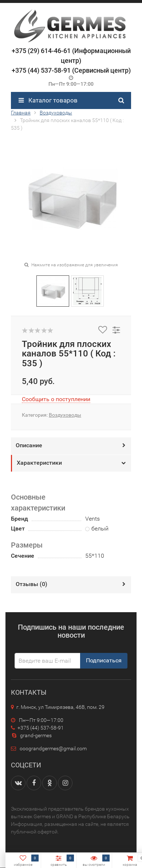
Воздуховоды (56, 113)
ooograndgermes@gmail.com (53, 748)
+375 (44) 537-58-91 (37, 728)
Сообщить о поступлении (56, 399)
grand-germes (31, 735)
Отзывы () (31, 584)
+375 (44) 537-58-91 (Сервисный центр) (71, 70)
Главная (21, 113)
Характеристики (39, 463)
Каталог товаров (48, 100)
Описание (29, 445)
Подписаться (104, 660)
